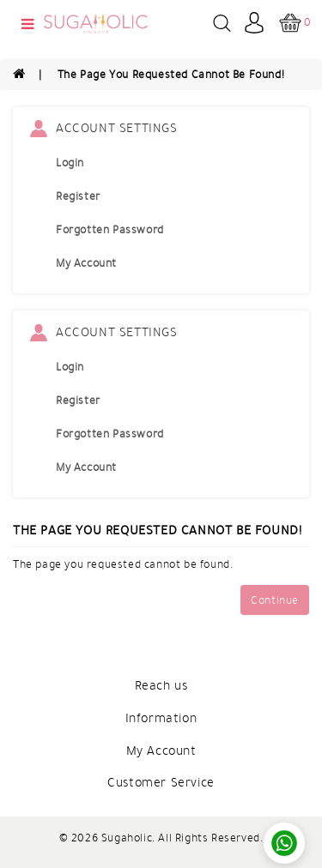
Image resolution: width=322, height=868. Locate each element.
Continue (275, 600)
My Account (86, 263)
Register (78, 196)
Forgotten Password (110, 230)
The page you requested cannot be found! (171, 75)
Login (70, 163)
